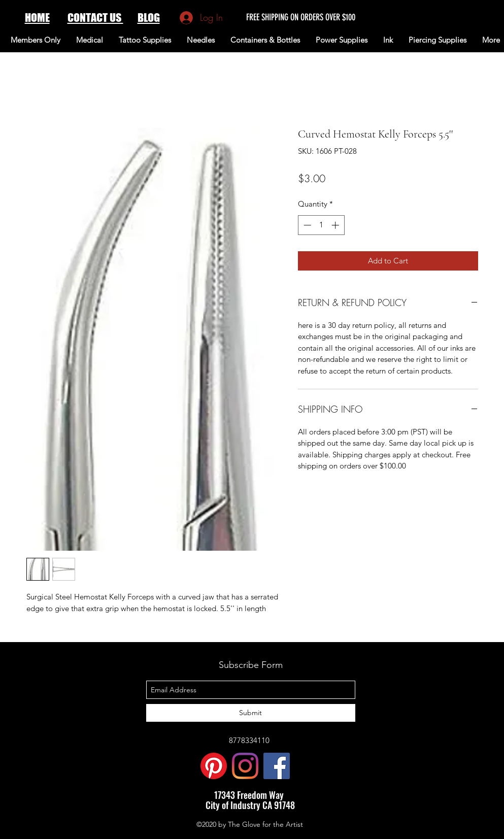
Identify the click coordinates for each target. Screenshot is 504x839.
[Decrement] (306, 225)
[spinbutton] (321, 225)
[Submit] (251, 713)
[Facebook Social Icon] (277, 766)
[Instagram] (245, 766)
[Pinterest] (214, 766)
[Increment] (336, 225)
